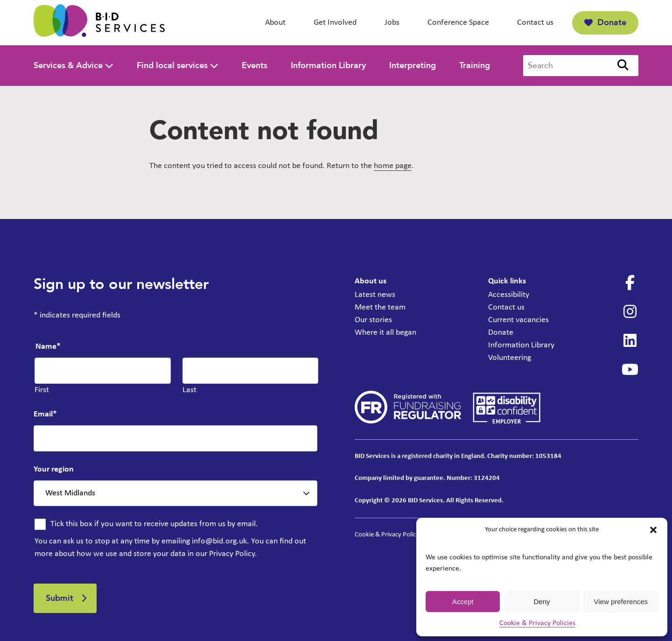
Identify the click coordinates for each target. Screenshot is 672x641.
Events (255, 66)
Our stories (373, 320)
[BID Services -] (99, 23)
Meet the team (380, 307)
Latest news (375, 295)
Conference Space (458, 23)
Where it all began (385, 333)
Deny (542, 602)
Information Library (328, 66)
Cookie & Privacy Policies (537, 623)
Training (475, 66)
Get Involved (335, 23)
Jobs (392, 23)
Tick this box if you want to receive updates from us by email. (154, 524)
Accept (463, 602)
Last (189, 390)
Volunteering (510, 358)
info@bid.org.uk (219, 541)
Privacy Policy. (233, 554)
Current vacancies (518, 320)
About (275, 23)
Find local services (172, 66)
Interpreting (413, 66)
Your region (54, 469)
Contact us (535, 23)
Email (45, 414)
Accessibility (509, 295)
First (42, 390)
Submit (59, 598)
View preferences (621, 602)
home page (393, 166)
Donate (605, 23)
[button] (653, 530)
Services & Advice (68, 66)
